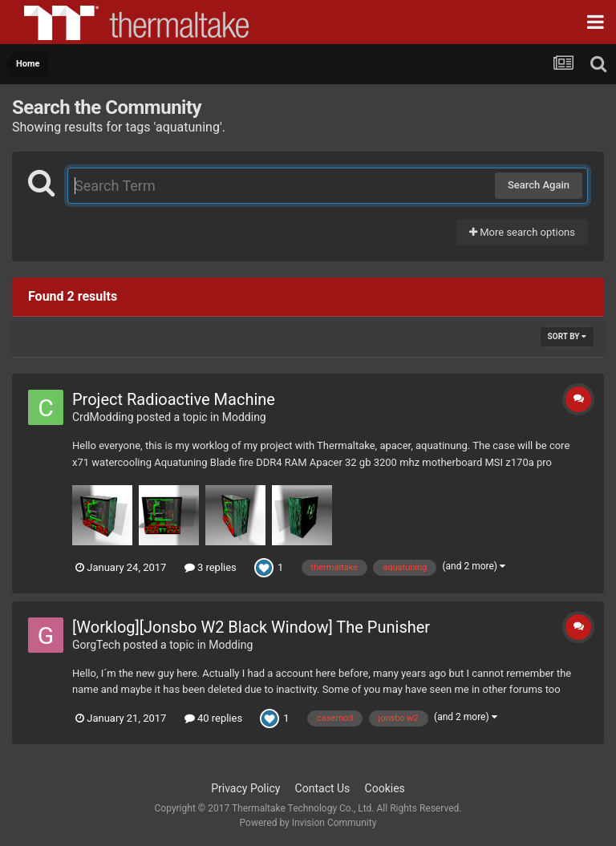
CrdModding (103, 417)
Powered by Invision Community (308, 823)
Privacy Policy (245, 788)
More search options (522, 232)
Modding (244, 417)
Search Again (539, 185)
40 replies (213, 718)
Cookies (385, 788)
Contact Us (323, 788)
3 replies (211, 567)
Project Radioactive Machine (174, 399)
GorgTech (96, 645)
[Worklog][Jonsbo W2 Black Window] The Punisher (251, 627)
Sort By (567, 336)
